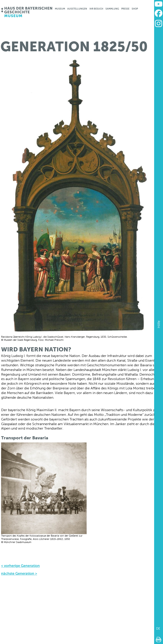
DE (158, 628)
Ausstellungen (77, 9)
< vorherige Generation (20, 566)
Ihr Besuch (96, 9)
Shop (135, 9)
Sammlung (112, 9)
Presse (125, 9)
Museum (60, 9)
